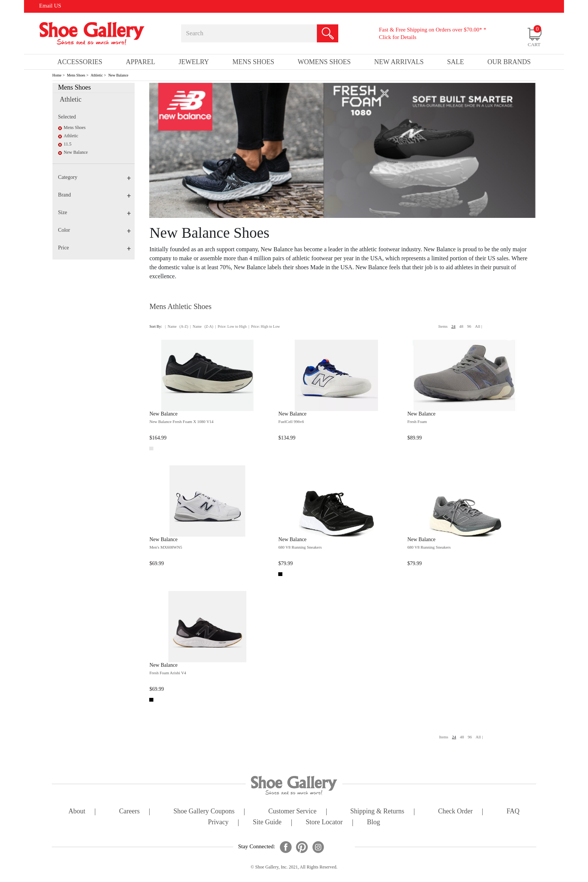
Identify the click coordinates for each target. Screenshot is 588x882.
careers (130, 812)
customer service (292, 812)
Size (94, 212)
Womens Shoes (324, 62)
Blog (373, 823)
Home (57, 75)
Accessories (80, 62)
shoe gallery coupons (204, 812)
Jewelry (194, 62)
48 (461, 326)
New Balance (118, 75)
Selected (67, 117)
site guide (267, 823)
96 (469, 326)
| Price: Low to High (231, 326)
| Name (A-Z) (177, 326)
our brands (509, 62)
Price (94, 248)
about (77, 812)
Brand (94, 195)
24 (454, 326)
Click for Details (397, 37)
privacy (218, 823)
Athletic (97, 75)
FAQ (513, 812)
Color (94, 230)
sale (455, 62)
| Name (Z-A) (202, 326)
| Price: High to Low (264, 326)
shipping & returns (377, 812)
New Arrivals (399, 62)
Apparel (140, 62)
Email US (50, 6)
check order (455, 812)
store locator (324, 823)
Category (94, 177)
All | (479, 326)
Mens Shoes (76, 75)
